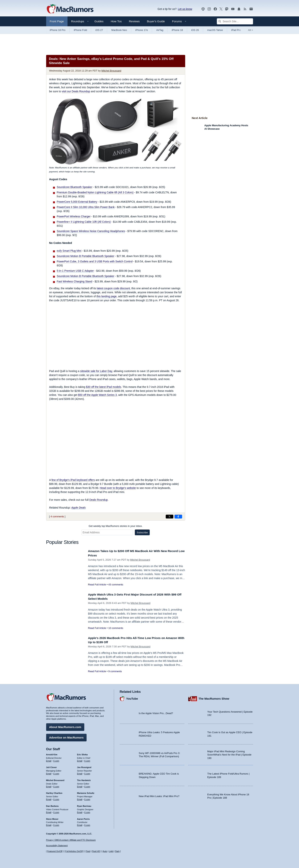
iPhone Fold (80, 30)
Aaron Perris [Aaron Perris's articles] (83, 818)
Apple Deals (79, 508)
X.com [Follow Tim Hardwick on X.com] (87, 786)
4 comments (57, 516)
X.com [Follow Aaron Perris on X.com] (87, 824)
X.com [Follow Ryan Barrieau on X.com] (87, 811)
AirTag (160, 30)
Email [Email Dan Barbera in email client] (49, 811)
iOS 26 (195, 30)
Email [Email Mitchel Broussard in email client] (49, 786)
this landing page (107, 296)
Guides (99, 21)
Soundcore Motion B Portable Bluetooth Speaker (86, 256)
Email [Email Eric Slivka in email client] (80, 760)
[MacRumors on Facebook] (215, 9)
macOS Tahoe (215, 30)
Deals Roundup (98, 500)
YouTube (132, 698)
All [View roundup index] (251, 30)
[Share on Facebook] (178, 517)
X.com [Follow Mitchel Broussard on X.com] (56, 786)
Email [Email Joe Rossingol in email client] (80, 773)
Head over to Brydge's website (118, 488)
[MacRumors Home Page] (70, 9)
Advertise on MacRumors (66, 737)
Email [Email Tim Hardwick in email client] (80, 786)
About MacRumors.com (65, 726)
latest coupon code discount (113, 288)
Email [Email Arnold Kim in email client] (49, 760)
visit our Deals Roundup (76, 91)
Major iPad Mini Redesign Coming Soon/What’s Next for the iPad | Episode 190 (229, 754)
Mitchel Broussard (111, 71)
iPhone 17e (142, 30)
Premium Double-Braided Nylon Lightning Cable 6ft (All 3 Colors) (95, 192)
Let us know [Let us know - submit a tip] (185, 9)
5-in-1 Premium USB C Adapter (75, 271)
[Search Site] (235, 21)
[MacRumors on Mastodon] (227, 9)
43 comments (116, 585)
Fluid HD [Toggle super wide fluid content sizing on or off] (96, 851)
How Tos (116, 21)
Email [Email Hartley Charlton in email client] (49, 798)
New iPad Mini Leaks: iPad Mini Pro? (159, 795)
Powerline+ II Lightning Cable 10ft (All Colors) (84, 222)
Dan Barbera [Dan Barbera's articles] (52, 805)
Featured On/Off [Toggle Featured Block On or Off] (55, 851)
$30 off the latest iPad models (104, 387)
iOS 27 (99, 30)
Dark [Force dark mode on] (117, 851)
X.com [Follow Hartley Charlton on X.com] (56, 798)
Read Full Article (97, 585)
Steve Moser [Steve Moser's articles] (52, 818)
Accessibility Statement (57, 845)
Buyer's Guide (156, 21)
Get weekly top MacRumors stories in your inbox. (116, 526)
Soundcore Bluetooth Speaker (75, 187)
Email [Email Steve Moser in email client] (49, 824)
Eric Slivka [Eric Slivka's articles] (82, 754)
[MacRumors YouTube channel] (233, 9)
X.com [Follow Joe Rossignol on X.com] (87, 773)
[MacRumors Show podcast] (203, 9)
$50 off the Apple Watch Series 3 (97, 395)
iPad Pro (236, 30)
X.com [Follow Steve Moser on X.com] (56, 824)
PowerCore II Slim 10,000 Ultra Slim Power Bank (86, 207)
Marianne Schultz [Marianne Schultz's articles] (86, 792)
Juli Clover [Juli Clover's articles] (51, 766)
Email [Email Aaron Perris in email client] (80, 824)
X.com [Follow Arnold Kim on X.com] (56, 760)
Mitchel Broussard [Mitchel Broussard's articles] (55, 779)
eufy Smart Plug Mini (69, 251)
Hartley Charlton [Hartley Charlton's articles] (54, 792)
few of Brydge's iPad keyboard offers (73, 480)
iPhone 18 (177, 30)
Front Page (57, 21)
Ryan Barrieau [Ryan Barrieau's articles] (84, 805)
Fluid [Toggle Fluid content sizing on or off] (88, 851)
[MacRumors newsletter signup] (251, 9)
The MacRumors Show (214, 698)
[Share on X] (170, 517)
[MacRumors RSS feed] (245, 9)
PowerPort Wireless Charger (74, 216)
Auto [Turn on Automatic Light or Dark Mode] (105, 851)
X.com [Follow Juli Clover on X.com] (56, 773)
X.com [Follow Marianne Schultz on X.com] (87, 798)
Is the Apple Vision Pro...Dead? (156, 712)
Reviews (134, 21)
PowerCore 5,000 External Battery (77, 202)
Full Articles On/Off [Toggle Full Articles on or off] (74, 851)
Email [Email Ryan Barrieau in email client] (80, 811)
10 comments (116, 628)
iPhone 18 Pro (58, 30)
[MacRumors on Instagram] (209, 9)
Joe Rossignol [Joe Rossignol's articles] (84, 766)
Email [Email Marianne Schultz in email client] (80, 798)
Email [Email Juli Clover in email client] (49, 773)
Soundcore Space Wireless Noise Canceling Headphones (91, 231)
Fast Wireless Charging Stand (75, 281)
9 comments (115, 671)
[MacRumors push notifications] (239, 9)
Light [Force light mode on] (111, 851)
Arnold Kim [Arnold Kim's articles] (52, 754)
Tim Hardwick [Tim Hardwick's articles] (84, 779)
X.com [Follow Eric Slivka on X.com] (87, 760)
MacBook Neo (119, 30)
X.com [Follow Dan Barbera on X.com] (56, 811)
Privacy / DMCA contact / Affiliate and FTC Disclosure (71, 840)
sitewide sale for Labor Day (96, 371)
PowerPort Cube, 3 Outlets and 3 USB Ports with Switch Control (95, 261)
